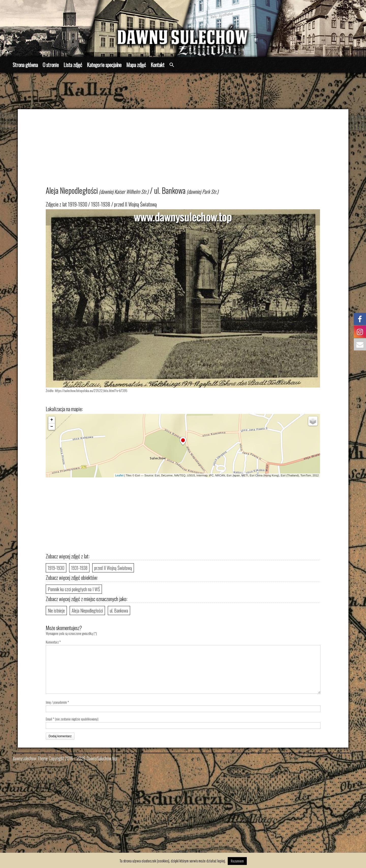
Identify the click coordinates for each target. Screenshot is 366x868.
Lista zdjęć (73, 65)
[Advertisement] (190, 150)
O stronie (51, 65)
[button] (172, 65)
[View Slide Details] (183, 29)
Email (49, 719)
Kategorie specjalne (104, 65)
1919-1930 (56, 568)
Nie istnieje (56, 610)
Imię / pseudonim (56, 702)
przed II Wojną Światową (113, 568)
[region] (183, 29)
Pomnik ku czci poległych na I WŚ (74, 589)
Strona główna (25, 65)
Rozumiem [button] (237, 861)
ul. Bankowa (119, 610)
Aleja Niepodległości (87, 610)
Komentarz (53, 642)
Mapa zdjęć (136, 65)
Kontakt (158, 65)
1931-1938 (79, 568)
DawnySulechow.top (102, 758)
